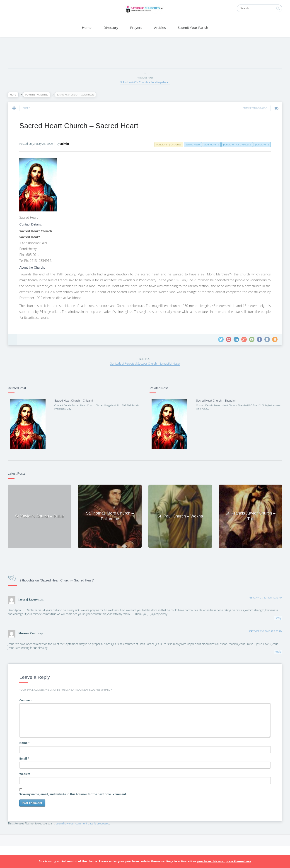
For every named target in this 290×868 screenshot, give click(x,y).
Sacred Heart (192, 144)
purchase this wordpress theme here (224, 861)
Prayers (136, 27)
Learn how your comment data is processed (84, 823)
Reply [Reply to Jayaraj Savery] (277, 617)
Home (87, 27)
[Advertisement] (145, 54)
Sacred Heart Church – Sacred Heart (80, 126)
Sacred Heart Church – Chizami (74, 401)
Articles (160, 27)
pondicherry (261, 144)
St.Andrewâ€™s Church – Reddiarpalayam (145, 82)
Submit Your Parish (193, 27)
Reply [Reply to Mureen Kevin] (277, 651)
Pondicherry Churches (38, 95)
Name (26, 742)
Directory (111, 27)
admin (66, 144)
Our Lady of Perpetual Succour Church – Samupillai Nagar (145, 364)
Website (26, 773)
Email (25, 758)
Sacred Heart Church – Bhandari (215, 401)
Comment (27, 700)
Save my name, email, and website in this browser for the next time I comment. (74, 793)
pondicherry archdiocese (236, 144)
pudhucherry (210, 144)
